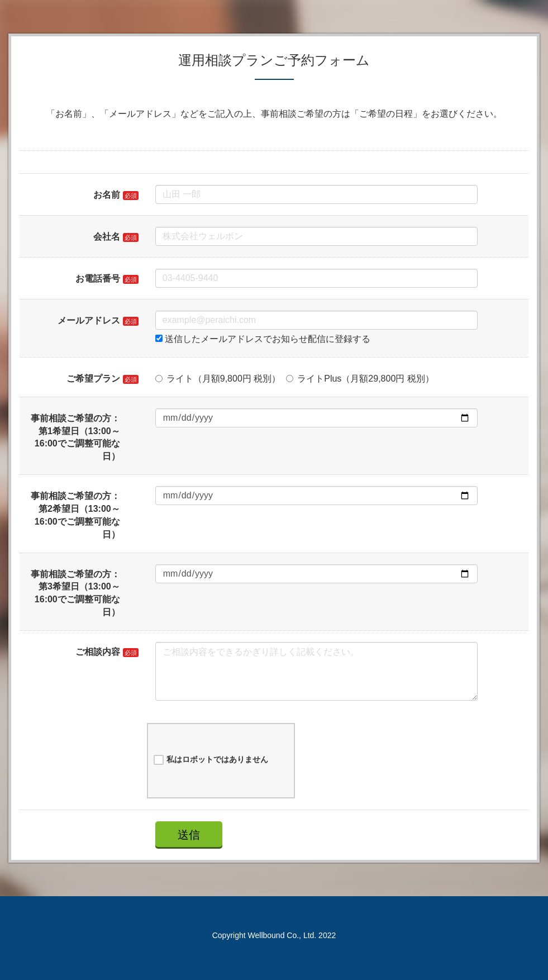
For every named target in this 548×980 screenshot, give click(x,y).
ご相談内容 (98, 652)
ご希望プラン (93, 379)
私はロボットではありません (211, 760)
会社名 (107, 237)
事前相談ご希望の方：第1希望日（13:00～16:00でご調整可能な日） (75, 437)
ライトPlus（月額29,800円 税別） (360, 379)
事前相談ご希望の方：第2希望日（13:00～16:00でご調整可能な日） (75, 515)
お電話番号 (98, 279)
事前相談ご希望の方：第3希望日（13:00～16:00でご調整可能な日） (75, 593)
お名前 (107, 195)
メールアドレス (89, 320)
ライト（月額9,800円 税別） (218, 379)
